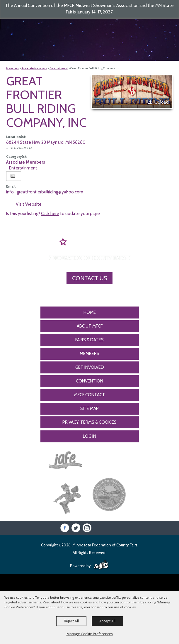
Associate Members (34, 68)
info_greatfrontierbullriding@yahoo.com (45, 192)
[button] (132, 92)
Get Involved (90, 367)
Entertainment (59, 68)
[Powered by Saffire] (101, 565)
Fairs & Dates (90, 340)
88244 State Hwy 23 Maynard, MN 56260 (46, 142)
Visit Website (29, 204)
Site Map (90, 408)
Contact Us (90, 278)
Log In (90, 436)
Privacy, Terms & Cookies (90, 422)
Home (90, 312)
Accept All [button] (107, 621)
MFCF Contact (90, 395)
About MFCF (90, 326)
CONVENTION (90, 381)
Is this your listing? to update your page (53, 214)
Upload (162, 102)
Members (12, 68)
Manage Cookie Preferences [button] (90, 634)
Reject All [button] (71, 621)
